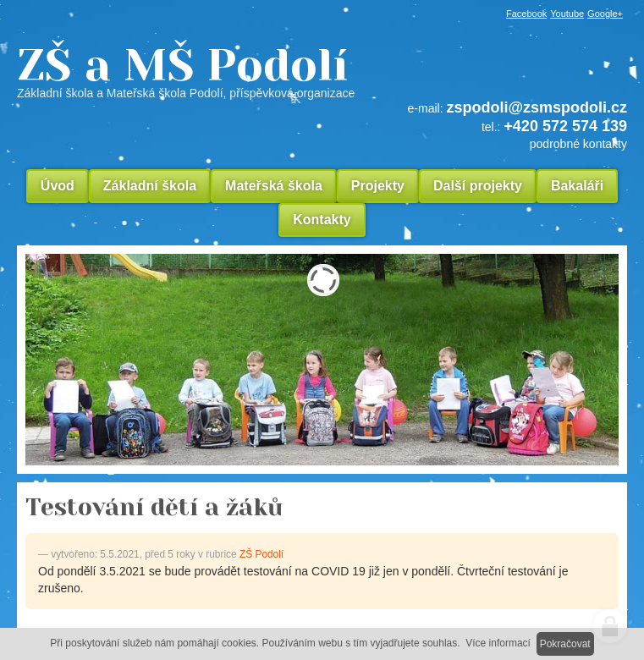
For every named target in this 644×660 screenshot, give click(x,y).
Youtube (567, 14)
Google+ (605, 14)
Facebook (526, 14)
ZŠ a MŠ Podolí (322, 71)
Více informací (498, 643)
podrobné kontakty (578, 144)
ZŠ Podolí (261, 554)
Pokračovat (565, 644)
